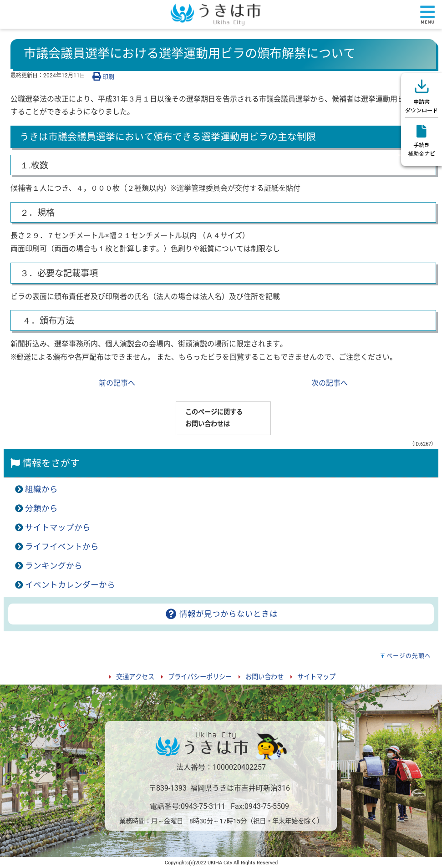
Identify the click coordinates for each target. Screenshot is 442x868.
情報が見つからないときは (221, 614)
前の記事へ (117, 383)
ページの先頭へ (409, 656)
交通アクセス (135, 677)
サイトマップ (316, 677)
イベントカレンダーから (70, 585)
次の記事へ (330, 383)
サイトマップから (58, 528)
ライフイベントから (62, 547)
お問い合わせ (264, 677)
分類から (41, 508)
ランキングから (54, 566)
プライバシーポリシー (200, 677)
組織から (41, 489)
